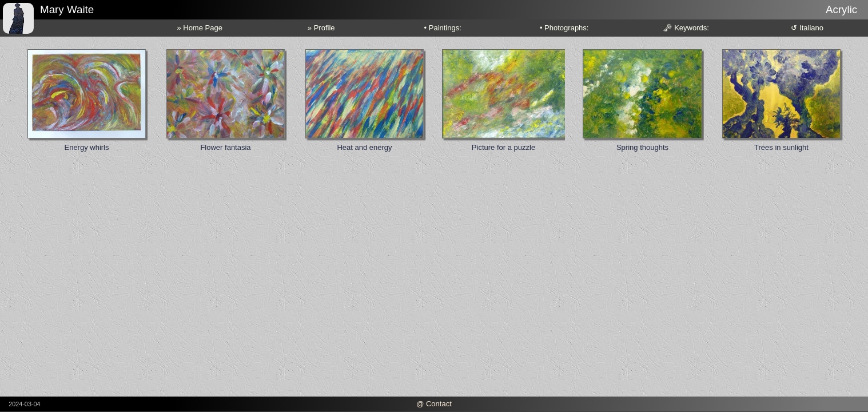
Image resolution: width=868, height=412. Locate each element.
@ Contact (434, 404)
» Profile (321, 28)
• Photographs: (564, 28)
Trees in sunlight (781, 147)
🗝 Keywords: (686, 28)
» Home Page (200, 28)
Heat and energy (364, 147)
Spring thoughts (642, 147)
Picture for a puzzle (503, 147)
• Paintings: (443, 28)
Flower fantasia (225, 147)
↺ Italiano (807, 28)
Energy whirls (86, 147)
